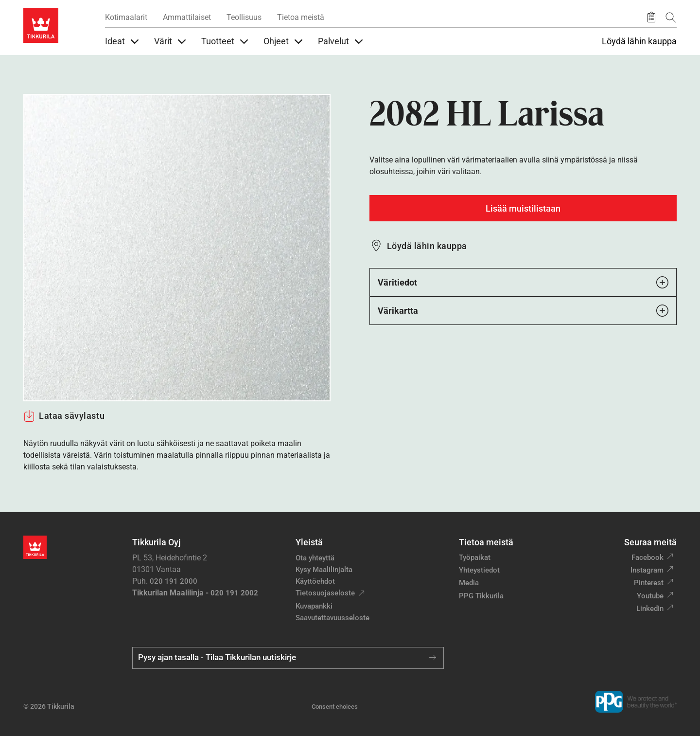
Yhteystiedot (479, 570)
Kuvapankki (314, 606)
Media (469, 583)
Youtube (650, 596)
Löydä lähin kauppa (639, 41)
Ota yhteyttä (315, 558)
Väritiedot (523, 282)
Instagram (647, 570)
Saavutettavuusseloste (332, 618)
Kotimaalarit (126, 17)
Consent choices (335, 707)
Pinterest (649, 583)
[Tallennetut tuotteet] (651, 18)
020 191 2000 (174, 581)
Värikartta (523, 311)
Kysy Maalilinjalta (324, 570)
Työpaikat (475, 557)
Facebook (647, 557)
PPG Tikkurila (481, 596)
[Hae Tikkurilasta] (671, 17)
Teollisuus (244, 17)
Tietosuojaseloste (325, 593)
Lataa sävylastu (64, 416)
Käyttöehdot (315, 581)
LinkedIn (650, 609)
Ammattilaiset (187, 17)
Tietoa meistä (301, 17)
